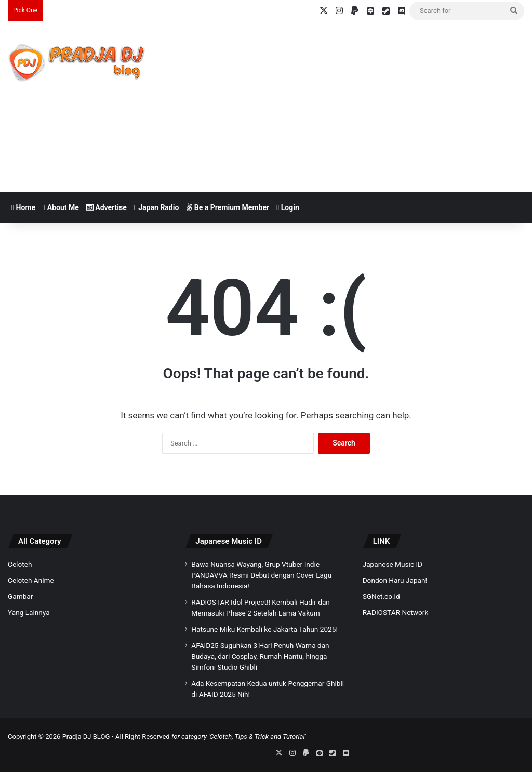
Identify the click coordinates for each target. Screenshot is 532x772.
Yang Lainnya (29, 612)
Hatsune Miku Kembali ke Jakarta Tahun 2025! (264, 629)
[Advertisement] (358, 106)
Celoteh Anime (31, 580)
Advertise (107, 207)
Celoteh (20, 564)
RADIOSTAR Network (396, 612)
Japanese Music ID (229, 541)
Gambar (20, 596)
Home (23, 207)
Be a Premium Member (228, 207)
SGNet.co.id (381, 596)
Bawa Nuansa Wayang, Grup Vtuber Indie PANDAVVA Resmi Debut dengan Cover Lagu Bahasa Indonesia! (261, 575)
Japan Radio (157, 207)
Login (288, 207)
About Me (61, 207)
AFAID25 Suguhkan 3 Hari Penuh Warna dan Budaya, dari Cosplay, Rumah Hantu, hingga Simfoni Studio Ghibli (260, 656)
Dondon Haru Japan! (395, 580)
